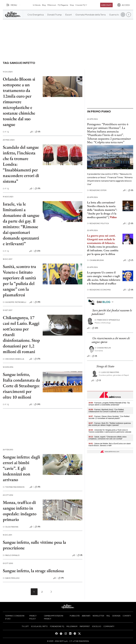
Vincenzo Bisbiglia (13, 359)
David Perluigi (11, 578)
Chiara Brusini (95, 260)
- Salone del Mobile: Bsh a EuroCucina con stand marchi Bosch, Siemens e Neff (110, 445)
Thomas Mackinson (14, 487)
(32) (37, 404)
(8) (80, 555)
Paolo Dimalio (11, 555)
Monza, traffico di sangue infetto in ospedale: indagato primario (20, 511)
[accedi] (124, 5)
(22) (95, 328)
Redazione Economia (99, 290)
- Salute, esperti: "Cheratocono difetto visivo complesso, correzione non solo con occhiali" (107, 438)
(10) (37, 302)
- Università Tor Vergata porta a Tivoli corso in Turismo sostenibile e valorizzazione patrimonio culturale (110, 431)
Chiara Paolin (103, 348)
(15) (38, 487)
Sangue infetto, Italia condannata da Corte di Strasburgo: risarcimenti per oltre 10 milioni (21, 386)
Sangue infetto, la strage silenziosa (33, 571)
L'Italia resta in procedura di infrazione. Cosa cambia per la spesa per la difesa (103, 250)
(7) (131, 260)
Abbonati (106, 5)
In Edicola (37, 5)
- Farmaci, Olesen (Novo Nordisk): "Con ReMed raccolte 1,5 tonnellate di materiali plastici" (109, 417)
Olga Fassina (11, 527)
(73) (37, 359)
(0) (38, 132)
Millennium (52, 5)
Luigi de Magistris (109, 372)
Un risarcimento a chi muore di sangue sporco (111, 340)
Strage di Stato (105, 366)
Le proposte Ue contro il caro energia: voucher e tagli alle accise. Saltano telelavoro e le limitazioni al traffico (104, 278)
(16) (38, 527)
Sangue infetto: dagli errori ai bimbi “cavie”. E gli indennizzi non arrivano (21, 468)
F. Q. (6, 132)
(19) (61, 578)
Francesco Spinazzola (107, 320)
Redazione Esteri (97, 190)
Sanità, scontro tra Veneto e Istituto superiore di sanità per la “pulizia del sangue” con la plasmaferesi (19, 281)
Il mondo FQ (81, 5)
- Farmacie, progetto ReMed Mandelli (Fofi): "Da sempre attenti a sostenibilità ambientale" (109, 404)
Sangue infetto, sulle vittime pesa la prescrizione (34, 545)
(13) (38, 189)
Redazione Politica (98, 223)
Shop (72, 5)
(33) (37, 251)
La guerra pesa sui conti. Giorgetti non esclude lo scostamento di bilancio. (101, 239)
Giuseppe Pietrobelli (15, 302)
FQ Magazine (63, 5)
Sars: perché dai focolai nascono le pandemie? (112, 312)
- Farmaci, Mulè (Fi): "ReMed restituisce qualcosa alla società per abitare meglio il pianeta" (110, 424)
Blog (44, 5)
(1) (99, 380)
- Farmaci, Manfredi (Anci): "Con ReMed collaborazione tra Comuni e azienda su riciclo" (106, 411)
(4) (95, 356)
